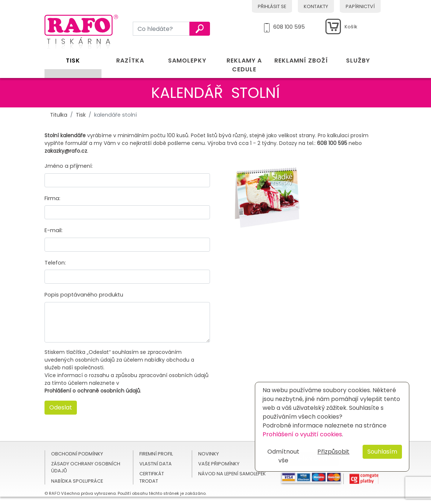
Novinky (209, 454)
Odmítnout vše (283, 456)
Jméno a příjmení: (69, 166)
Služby (358, 61)
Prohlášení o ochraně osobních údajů (92, 391)
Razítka (130, 61)
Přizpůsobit (333, 452)
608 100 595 (289, 26)
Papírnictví (360, 6)
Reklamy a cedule (244, 65)
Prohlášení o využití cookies (302, 434)
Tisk (73, 61)
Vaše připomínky (219, 464)
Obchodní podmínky (77, 454)
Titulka (59, 115)
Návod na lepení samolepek (232, 474)
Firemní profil (156, 454)
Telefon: (55, 263)
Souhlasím (382, 452)
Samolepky (187, 61)
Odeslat (61, 407)
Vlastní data (156, 464)
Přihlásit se (272, 6)
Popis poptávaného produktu (84, 295)
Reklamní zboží (301, 61)
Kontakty (316, 6)
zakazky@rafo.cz (66, 151)
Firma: (52, 198)
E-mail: (54, 230)
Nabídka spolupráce (77, 481)
